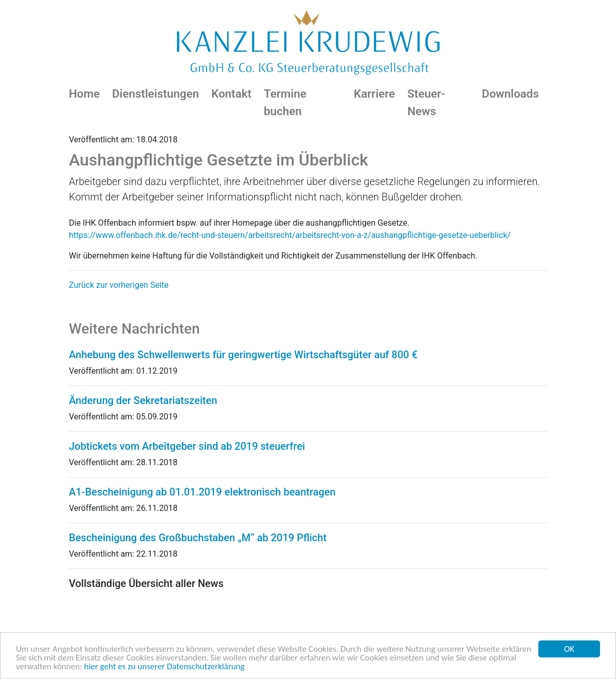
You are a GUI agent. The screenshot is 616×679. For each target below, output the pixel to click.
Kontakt (231, 94)
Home (84, 94)
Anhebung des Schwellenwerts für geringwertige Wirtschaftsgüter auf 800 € (243, 355)
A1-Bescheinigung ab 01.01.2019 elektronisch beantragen (202, 492)
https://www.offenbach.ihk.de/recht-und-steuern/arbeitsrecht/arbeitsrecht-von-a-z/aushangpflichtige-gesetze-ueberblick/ (290, 235)
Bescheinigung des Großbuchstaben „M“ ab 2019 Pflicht (198, 538)
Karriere (374, 94)
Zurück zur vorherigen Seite (119, 285)
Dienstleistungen (156, 94)
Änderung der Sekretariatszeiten (143, 400)
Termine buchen (285, 102)
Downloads (510, 94)
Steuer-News (426, 102)
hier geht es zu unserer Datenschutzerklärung (165, 667)
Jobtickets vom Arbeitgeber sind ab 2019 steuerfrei (187, 446)
